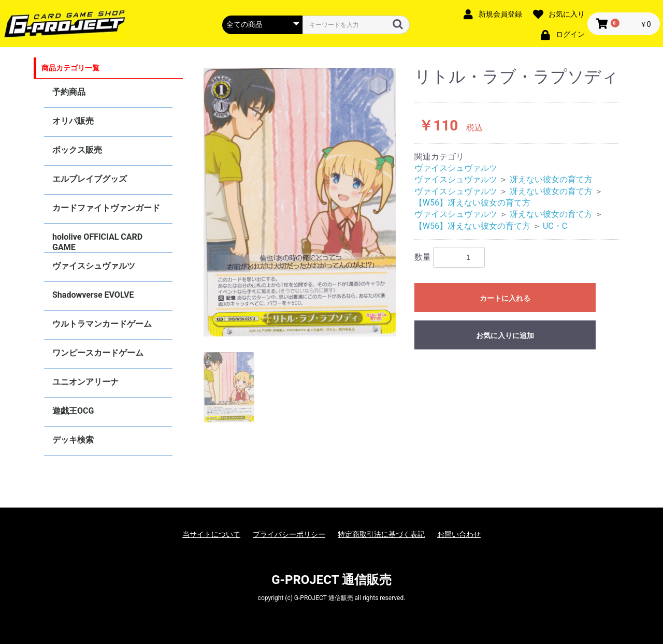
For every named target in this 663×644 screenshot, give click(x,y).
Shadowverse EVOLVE (93, 295)
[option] (300, 202)
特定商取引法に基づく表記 (381, 534)
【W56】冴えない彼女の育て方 (472, 203)
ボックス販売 (77, 150)
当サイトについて (211, 534)
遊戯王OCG (73, 411)
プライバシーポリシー (289, 534)
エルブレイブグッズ (90, 179)
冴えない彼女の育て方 (551, 179)
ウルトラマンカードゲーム (102, 324)
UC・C (555, 226)
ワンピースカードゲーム (98, 353)
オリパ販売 (73, 121)
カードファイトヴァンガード (106, 208)
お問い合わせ (459, 534)
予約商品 (69, 92)
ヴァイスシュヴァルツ (94, 266)
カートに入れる (505, 298)
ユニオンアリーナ (85, 382)
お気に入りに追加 (505, 335)
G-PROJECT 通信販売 (331, 580)
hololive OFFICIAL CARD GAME (97, 242)
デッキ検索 (73, 440)
